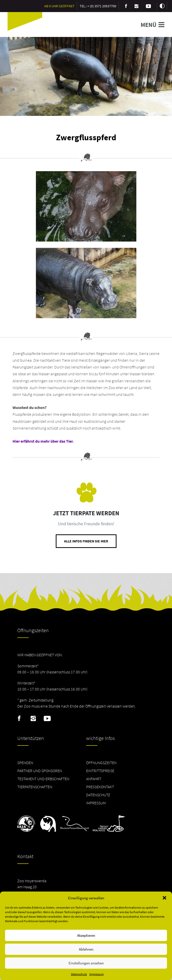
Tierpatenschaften (35, 787)
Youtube (47, 719)
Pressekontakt (100, 787)
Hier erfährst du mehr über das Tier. (43, 441)
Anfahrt (94, 779)
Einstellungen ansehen (86, 963)
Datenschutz (79, 974)
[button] (164, 898)
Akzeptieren (86, 935)
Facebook (19, 719)
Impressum (97, 974)
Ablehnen (86, 949)
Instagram (33, 719)
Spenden (25, 763)
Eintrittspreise (100, 771)
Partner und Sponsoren (40, 771)
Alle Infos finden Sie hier (86, 541)
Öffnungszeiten (101, 763)
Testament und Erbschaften (43, 779)
